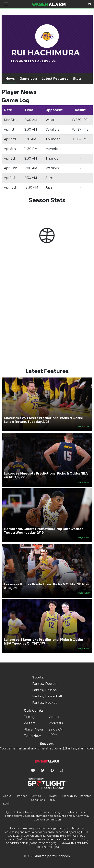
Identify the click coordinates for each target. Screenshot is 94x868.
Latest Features (55, 79)
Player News (34, 729)
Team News (33, 736)
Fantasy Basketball (47, 696)
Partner (22, 796)
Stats (77, 79)
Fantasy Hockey (45, 703)
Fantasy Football (45, 684)
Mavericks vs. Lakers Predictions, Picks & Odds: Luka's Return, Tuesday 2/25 (43, 420)
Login (7, 804)
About (7, 796)
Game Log (28, 79)
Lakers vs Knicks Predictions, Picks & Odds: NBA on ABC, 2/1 (46, 586)
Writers (29, 723)
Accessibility (69, 796)
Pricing (29, 717)
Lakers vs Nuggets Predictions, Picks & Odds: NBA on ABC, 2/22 (46, 475)
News (10, 79)
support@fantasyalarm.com (72, 748)
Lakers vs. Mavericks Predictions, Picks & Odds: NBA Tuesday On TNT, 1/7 (43, 642)
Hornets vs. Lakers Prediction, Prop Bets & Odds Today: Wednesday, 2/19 (44, 531)
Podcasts (56, 723)
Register (85, 796)
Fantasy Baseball (45, 690)
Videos (54, 717)
